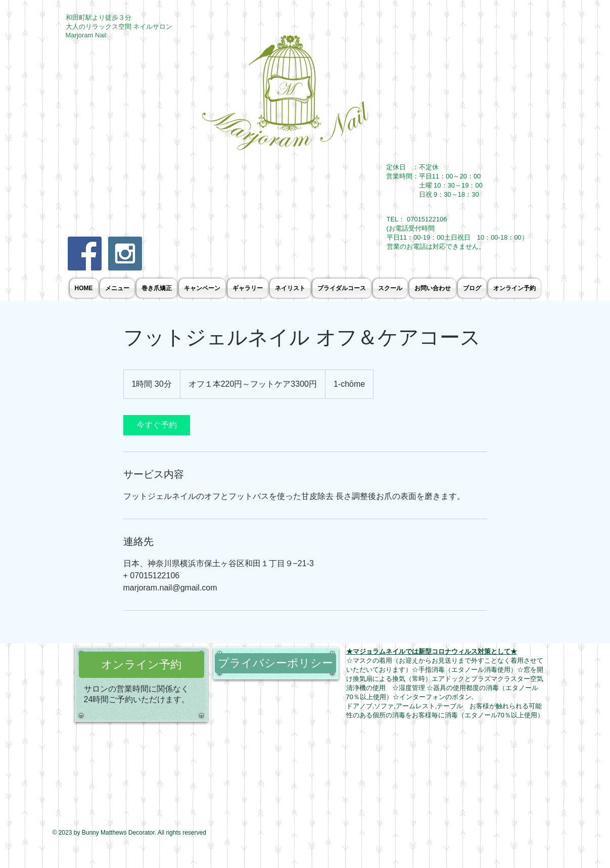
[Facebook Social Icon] (85, 254)
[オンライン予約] (142, 665)
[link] (157, 425)
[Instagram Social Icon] (125, 254)
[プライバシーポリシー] (275, 663)
